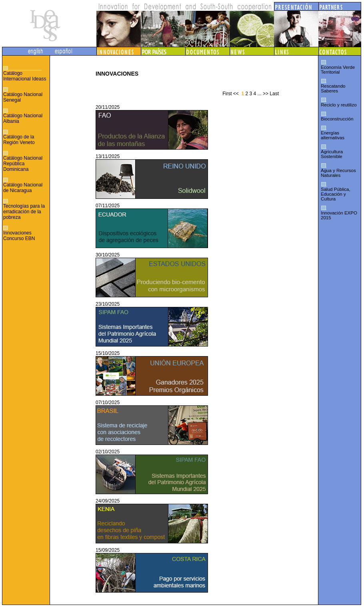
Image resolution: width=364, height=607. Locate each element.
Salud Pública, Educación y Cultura (336, 194)
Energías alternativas (333, 135)
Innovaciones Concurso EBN (19, 236)
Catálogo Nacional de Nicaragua (23, 188)
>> (266, 94)
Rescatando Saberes (333, 88)
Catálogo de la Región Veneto (19, 140)
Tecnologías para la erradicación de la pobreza (24, 212)
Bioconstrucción (337, 119)
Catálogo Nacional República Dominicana (23, 164)
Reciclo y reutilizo (339, 105)
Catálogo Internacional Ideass (25, 76)
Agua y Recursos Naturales (338, 173)
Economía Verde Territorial (338, 70)
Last (274, 94)
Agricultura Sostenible (332, 154)
